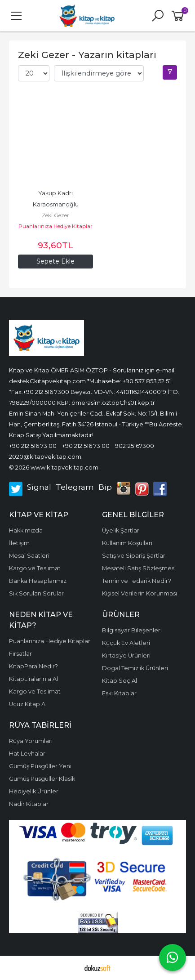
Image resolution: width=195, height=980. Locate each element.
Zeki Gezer (55, 215)
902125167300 (135, 446)
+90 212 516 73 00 (33, 446)
